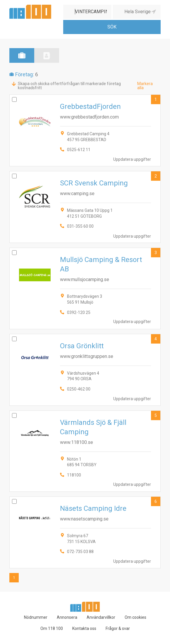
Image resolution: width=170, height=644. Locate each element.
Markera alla (145, 86)
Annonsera (67, 617)
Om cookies (135, 617)
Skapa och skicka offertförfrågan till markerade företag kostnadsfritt (69, 86)
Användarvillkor (101, 617)
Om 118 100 (52, 628)
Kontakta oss (84, 628)
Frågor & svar (118, 628)
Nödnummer (36, 617)
